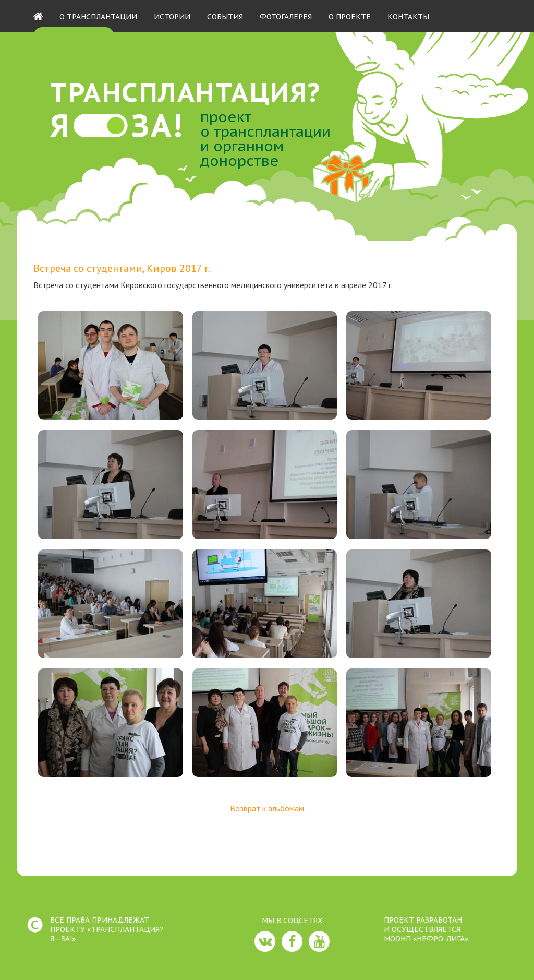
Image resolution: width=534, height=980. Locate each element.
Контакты (408, 17)
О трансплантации (98, 17)
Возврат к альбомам (267, 808)
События (225, 17)
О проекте (350, 17)
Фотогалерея (286, 17)
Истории (172, 17)
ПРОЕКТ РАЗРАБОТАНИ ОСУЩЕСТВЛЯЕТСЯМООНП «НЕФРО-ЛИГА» (426, 929)
